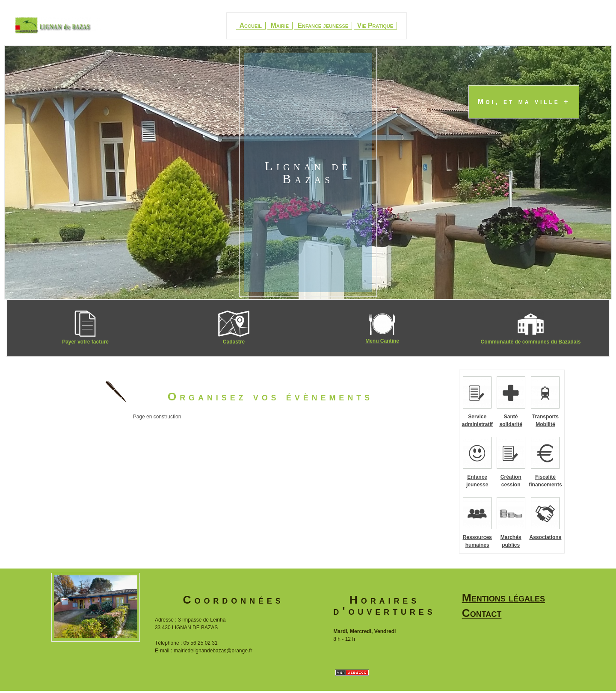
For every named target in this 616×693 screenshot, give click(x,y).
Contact (482, 613)
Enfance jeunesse (323, 26)
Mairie (280, 26)
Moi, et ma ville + (524, 102)
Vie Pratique (375, 26)
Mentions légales (503, 598)
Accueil (251, 26)
